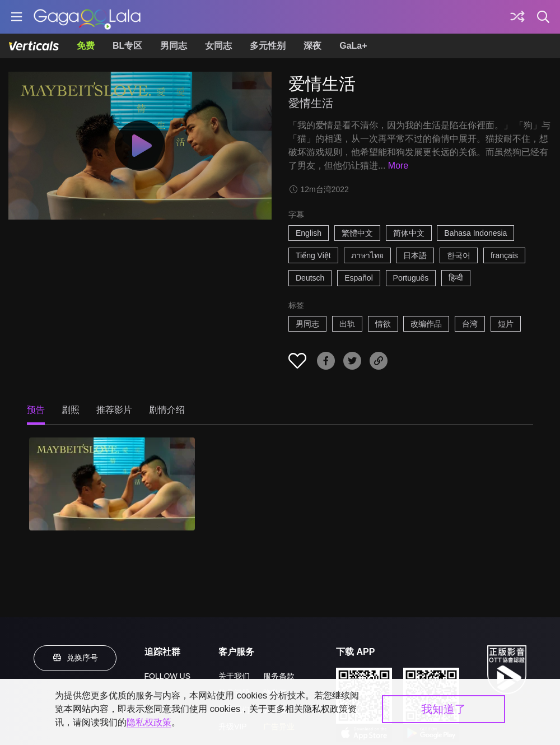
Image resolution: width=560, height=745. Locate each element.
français (504, 255)
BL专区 (127, 46)
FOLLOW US (167, 676)
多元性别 (268, 46)
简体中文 (409, 233)
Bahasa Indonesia (475, 233)
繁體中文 (357, 233)
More (398, 166)
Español (359, 278)
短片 (506, 324)
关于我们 (234, 676)
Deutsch (310, 278)
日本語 (415, 255)
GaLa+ (353, 46)
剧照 (71, 410)
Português (411, 278)
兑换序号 (75, 658)
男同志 (174, 46)
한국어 (459, 255)
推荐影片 (114, 410)
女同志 (218, 46)
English (309, 233)
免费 (86, 46)
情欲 (383, 324)
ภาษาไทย (367, 255)
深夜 (312, 46)
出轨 (347, 324)
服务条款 (279, 676)
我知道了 (444, 709)
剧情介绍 (167, 410)
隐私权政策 (149, 722)
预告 (36, 410)
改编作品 (426, 324)
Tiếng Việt (313, 255)
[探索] (517, 17)
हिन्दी (456, 278)
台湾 (470, 324)
